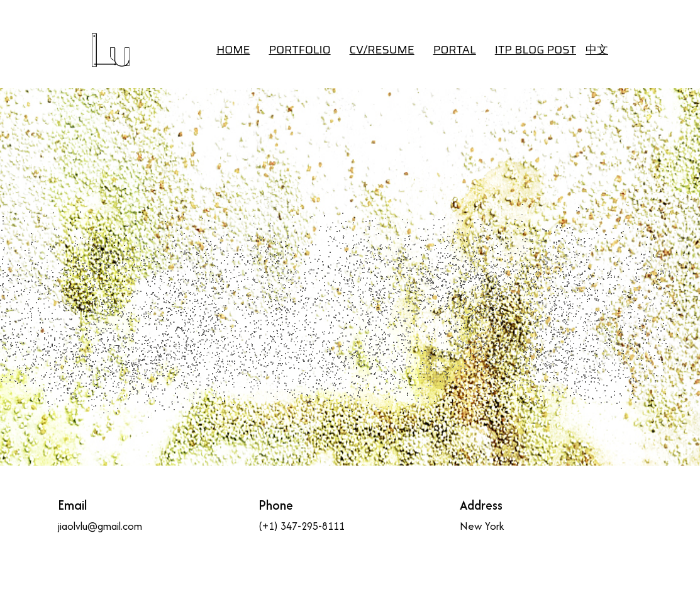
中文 (597, 50)
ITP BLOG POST (536, 50)
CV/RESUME (382, 50)
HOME (233, 50)
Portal (455, 50)
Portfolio (299, 50)
